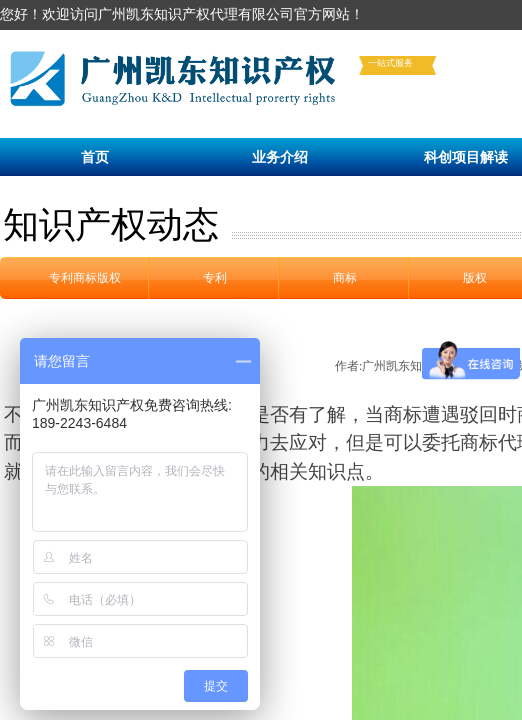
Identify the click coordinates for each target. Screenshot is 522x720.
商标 (345, 278)
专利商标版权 (85, 278)
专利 (215, 278)
